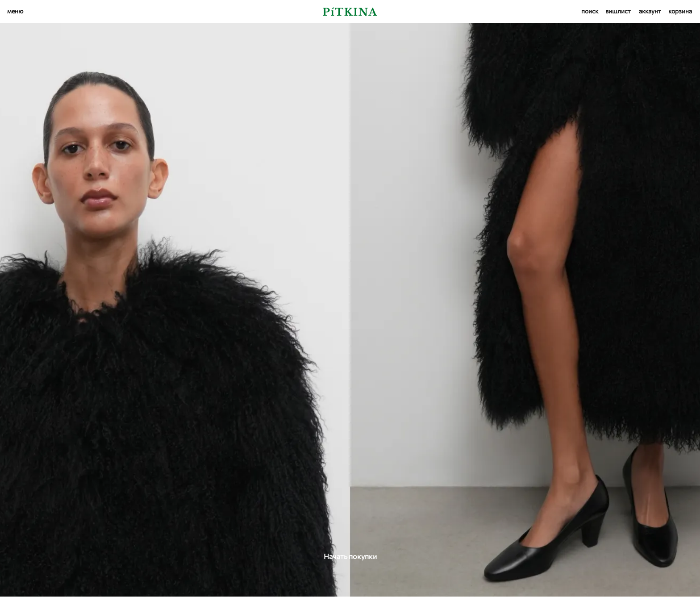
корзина (680, 11)
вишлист (618, 11)
